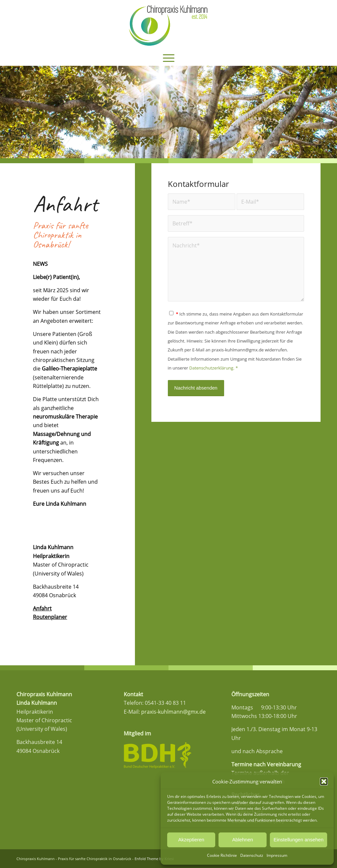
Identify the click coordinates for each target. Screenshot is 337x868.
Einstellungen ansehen (298, 840)
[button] (324, 781)
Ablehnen (242, 840)
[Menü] (169, 58)
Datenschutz (252, 855)
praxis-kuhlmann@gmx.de (173, 712)
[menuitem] (169, 58)
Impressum (277, 855)
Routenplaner (50, 617)
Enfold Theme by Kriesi (154, 859)
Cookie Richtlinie (222, 855)
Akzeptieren (191, 840)
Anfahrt (42, 608)
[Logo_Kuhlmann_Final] (168, 25)
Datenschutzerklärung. (212, 368)
